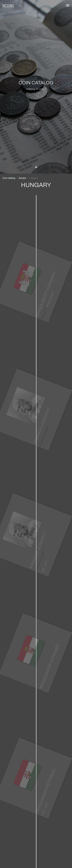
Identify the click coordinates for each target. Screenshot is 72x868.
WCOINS (8, 6)
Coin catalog (9, 178)
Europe (22, 178)
